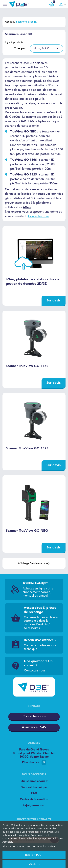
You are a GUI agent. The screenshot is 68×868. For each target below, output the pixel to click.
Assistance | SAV (34, 727)
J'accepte (34, 864)
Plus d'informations (14, 846)
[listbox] (46, 49)
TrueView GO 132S (23, 175)
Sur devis (54, 301)
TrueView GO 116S (23, 160)
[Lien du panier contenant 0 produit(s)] (52, 4)
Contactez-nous (34, 716)
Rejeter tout (34, 855)
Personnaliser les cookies (41, 846)
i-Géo (27, 207)
